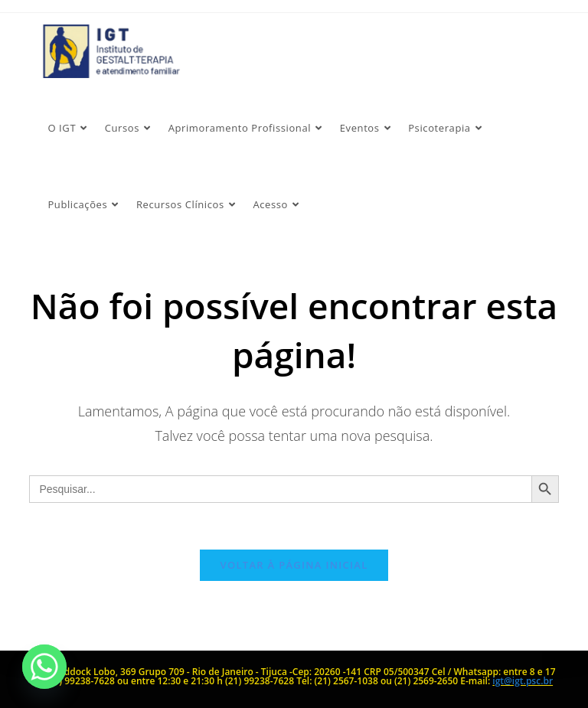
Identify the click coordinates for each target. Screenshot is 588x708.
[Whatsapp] (44, 667)
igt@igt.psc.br (523, 681)
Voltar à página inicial (294, 565)
